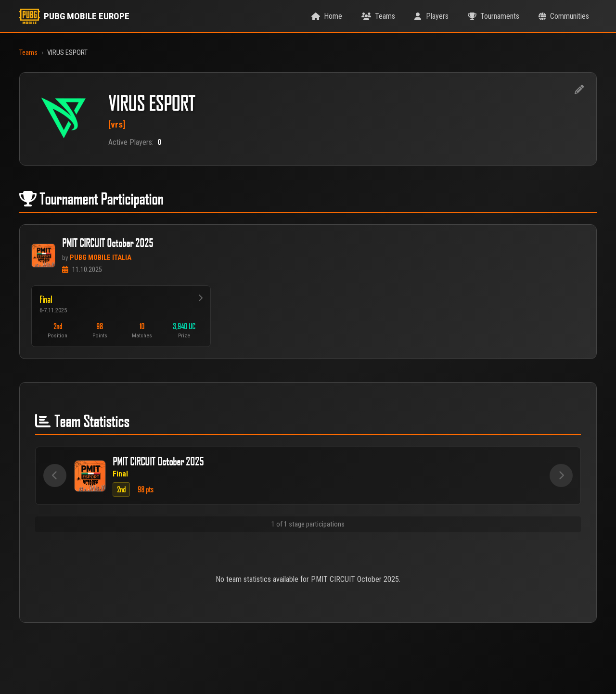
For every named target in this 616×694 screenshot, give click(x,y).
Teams (28, 53)
